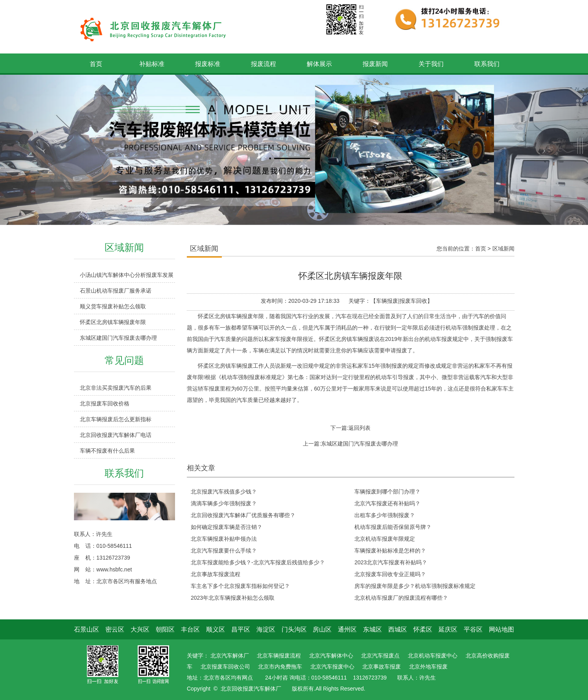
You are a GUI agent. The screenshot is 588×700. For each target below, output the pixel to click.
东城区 (372, 629)
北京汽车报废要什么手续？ (224, 551)
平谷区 (473, 629)
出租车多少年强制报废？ (385, 515)
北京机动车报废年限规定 (385, 539)
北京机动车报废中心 (433, 656)
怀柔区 (423, 629)
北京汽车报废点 (380, 656)
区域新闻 (503, 249)
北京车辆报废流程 (279, 656)
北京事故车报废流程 (216, 574)
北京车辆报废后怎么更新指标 (116, 419)
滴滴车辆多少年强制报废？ (224, 503)
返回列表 (359, 428)
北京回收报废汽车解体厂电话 (116, 435)
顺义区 (216, 629)
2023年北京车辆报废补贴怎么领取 (233, 598)
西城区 (398, 629)
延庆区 (448, 629)
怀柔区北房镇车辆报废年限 (113, 322)
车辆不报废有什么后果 (107, 451)
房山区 (322, 629)
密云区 (115, 629)
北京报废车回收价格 (105, 403)
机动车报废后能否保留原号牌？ (393, 527)
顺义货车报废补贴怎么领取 (113, 306)
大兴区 (140, 629)
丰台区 (190, 629)
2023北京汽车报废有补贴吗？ (391, 562)
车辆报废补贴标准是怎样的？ (390, 551)
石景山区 (87, 629)
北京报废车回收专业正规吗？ (390, 574)
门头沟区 (294, 629)
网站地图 (501, 629)
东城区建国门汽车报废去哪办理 (118, 338)
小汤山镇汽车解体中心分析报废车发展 (127, 275)
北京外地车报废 (428, 667)
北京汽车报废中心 (332, 667)
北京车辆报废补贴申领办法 (224, 539)
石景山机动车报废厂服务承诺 (116, 291)
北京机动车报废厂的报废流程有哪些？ (401, 598)
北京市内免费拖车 (280, 667)
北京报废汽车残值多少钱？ (224, 492)
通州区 (347, 629)
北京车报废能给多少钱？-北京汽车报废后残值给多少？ (258, 562)
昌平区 (241, 629)
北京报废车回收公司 (225, 667)
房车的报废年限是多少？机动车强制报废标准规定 (415, 586)
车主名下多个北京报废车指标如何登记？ (240, 586)
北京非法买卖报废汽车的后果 (116, 388)
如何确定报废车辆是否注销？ (227, 527)
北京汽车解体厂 (230, 656)
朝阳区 (165, 629)
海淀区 (266, 629)
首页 (481, 249)
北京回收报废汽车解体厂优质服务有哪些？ (243, 515)
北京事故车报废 (382, 667)
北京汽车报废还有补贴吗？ (387, 503)
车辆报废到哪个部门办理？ (387, 492)
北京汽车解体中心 (331, 656)
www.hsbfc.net (114, 569)
